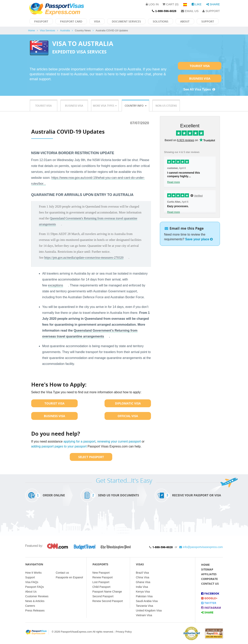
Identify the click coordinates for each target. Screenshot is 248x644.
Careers (30, 606)
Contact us (62, 573)
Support (211, 11)
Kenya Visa (143, 592)
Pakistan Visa (144, 596)
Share (213, 4)
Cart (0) (170, 4)
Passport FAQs (35, 587)
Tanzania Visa (145, 606)
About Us (31, 592)
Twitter (209, 603)
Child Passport (101, 587)
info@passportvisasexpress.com (201, 547)
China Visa (143, 577)
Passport (41, 21)
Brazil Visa (142, 573)
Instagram (211, 608)
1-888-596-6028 (163, 547)
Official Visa (128, 416)
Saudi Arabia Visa (147, 601)
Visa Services (48, 30)
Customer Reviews (37, 596)
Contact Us (210, 584)
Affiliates (209, 574)
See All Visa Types (200, 89)
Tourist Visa (200, 66)
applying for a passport (79, 441)
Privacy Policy (124, 632)
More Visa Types (105, 106)
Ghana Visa (143, 582)
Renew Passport (103, 577)
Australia (65, 30)
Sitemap (207, 569)
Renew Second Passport (108, 601)
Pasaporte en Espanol (69, 577)
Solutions (161, 21)
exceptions (56, 285)
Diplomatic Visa (128, 403)
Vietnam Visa (144, 615)
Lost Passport (101, 582)
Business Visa (200, 78)
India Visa (142, 587)
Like (197, 4)
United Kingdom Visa (149, 610)
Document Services (126, 21)
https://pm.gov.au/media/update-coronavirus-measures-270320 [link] (84, 258)
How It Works (33, 573)
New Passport (101, 573)
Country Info (136, 106)
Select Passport (91, 457)
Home (32, 30)
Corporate (209, 579)
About (185, 21)
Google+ (209, 598)
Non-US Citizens (166, 106)
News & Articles (35, 601)
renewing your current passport (119, 441)
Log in (152, 4)
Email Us (190, 11)
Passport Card (71, 21)
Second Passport (103, 596)
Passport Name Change (107, 592)
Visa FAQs (32, 582)
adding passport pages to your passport (59, 446)
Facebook (210, 593)
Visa (97, 21)
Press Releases (35, 610)
